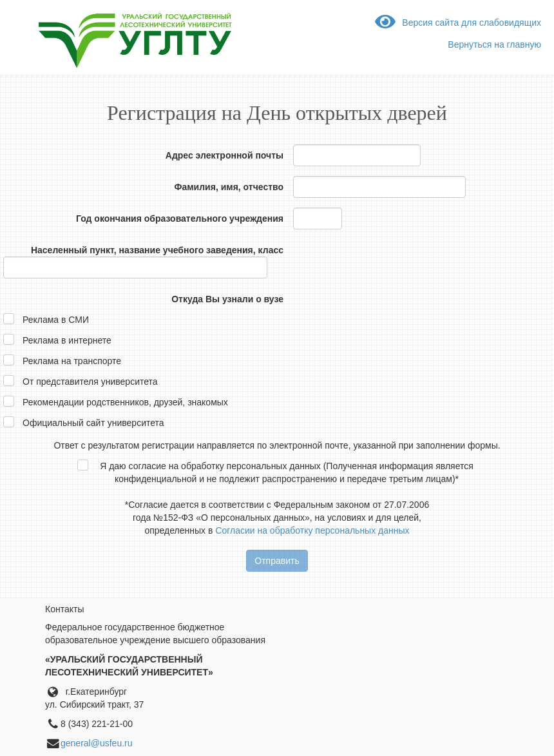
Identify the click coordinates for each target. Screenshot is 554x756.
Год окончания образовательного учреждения (180, 218)
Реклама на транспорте (72, 361)
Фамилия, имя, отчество (229, 187)
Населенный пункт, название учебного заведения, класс (157, 250)
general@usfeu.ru (97, 743)
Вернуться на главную (494, 44)
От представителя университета (90, 382)
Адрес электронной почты (224, 155)
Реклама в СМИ (56, 320)
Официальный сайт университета (93, 423)
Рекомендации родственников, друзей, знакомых (125, 402)
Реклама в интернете (67, 340)
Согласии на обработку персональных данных (312, 530)
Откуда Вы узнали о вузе (227, 299)
